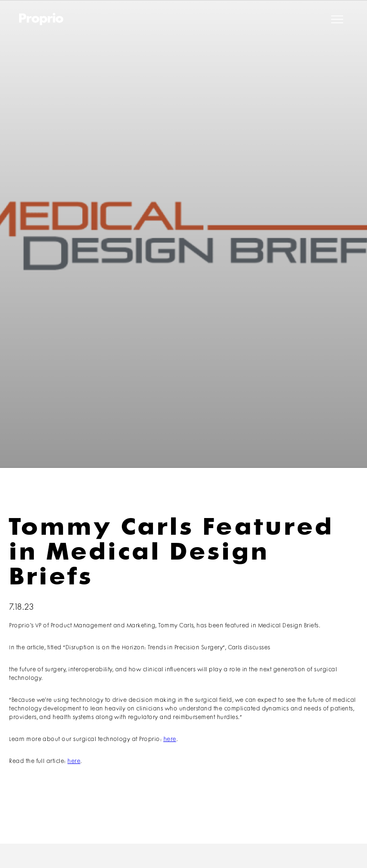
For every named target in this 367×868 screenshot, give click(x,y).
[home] (41, 19)
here (170, 739)
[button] (337, 19)
